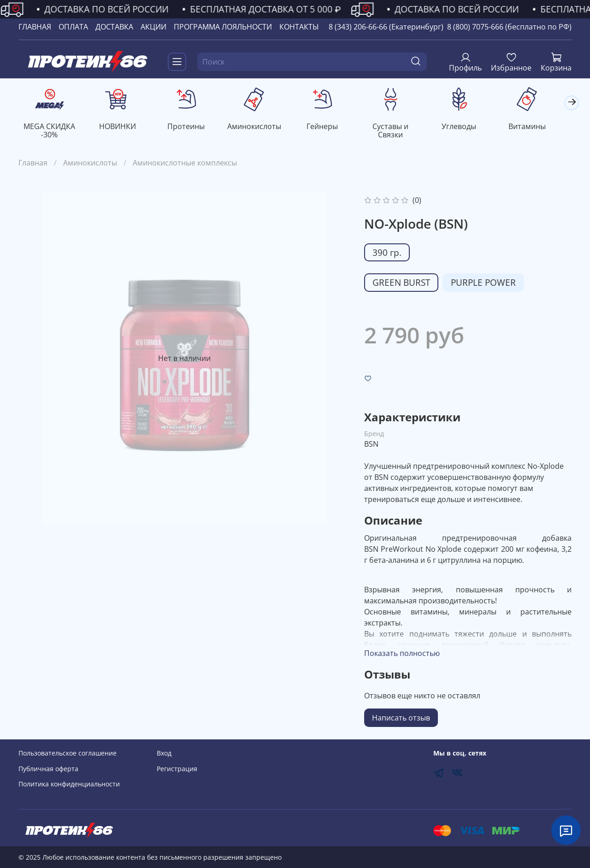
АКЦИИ (153, 27)
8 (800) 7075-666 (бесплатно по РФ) (509, 27)
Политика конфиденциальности (69, 784)
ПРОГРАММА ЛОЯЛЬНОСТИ (223, 27)
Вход (164, 753)
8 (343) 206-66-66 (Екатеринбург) (386, 27)
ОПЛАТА (73, 27)
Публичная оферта (48, 769)
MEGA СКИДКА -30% (50, 131)
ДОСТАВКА (114, 27)
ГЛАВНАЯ (35, 27)
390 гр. (387, 253)
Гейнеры (330, 127)
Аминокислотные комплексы (185, 164)
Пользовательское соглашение (68, 753)
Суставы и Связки (400, 127)
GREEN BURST (401, 283)
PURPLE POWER (483, 283)
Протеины (190, 127)
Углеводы (470, 127)
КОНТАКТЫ (299, 27)
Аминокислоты (260, 127)
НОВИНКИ (120, 127)
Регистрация (177, 769)
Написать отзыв (401, 719)
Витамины (540, 127)
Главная (33, 164)
